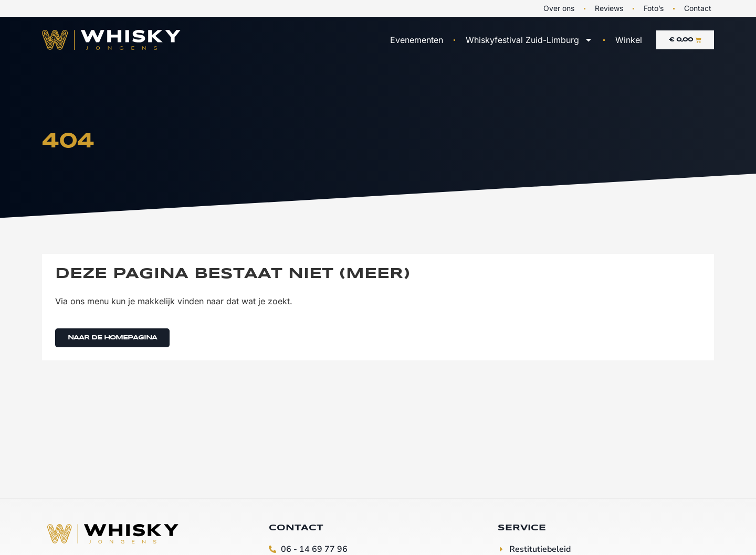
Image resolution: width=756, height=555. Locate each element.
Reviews (609, 8)
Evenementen (417, 40)
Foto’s (654, 8)
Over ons (559, 8)
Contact (698, 8)
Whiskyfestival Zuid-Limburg (529, 40)
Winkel (629, 40)
